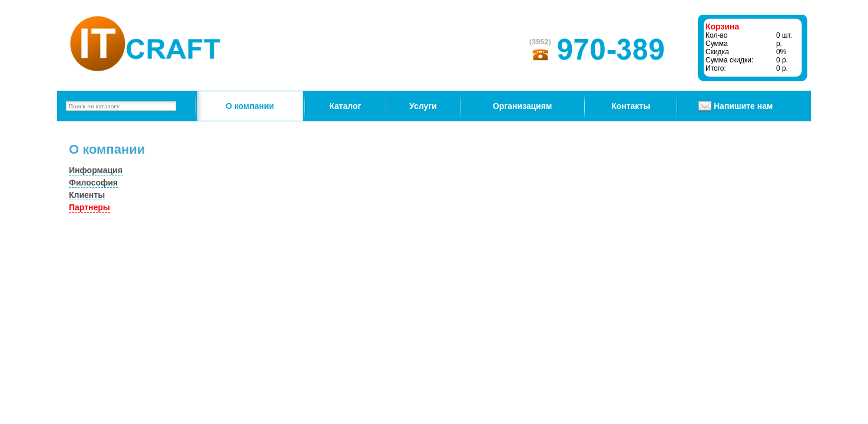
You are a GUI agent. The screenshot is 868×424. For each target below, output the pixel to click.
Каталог (345, 106)
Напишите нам (743, 106)
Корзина (722, 26)
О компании (250, 106)
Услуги (423, 106)
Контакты (631, 106)
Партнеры (90, 207)
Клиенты (87, 195)
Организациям (522, 106)
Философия (93, 183)
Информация (96, 170)
